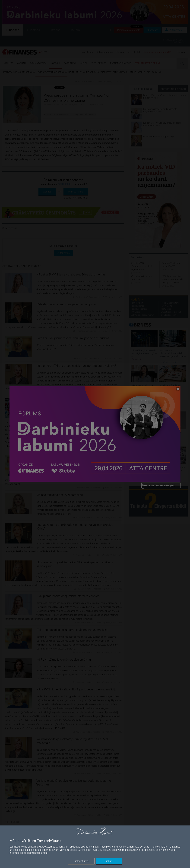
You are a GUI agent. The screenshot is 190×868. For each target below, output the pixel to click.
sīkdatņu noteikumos (36, 853)
